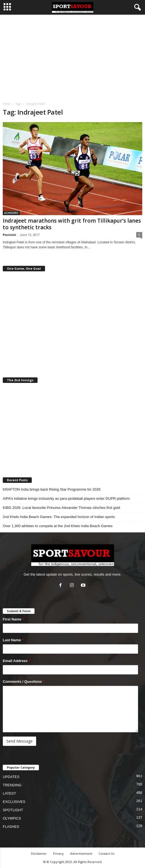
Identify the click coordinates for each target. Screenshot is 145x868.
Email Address (16, 661)
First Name (13, 619)
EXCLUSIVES (14, 802)
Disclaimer (39, 853)
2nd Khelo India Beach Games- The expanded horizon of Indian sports (59, 517)
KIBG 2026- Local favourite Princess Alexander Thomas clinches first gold (61, 508)
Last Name (13, 640)
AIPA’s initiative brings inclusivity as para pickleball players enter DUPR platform (66, 499)
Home (6, 104)
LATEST (9, 793)
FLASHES (11, 827)
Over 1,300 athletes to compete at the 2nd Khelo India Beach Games (58, 526)
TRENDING (12, 785)
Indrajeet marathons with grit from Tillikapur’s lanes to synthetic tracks (72, 224)
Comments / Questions (23, 682)
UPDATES (11, 777)
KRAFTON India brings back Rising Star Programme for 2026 (52, 489)
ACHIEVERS (11, 213)
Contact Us (106, 853)
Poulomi (9, 235)
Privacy (58, 853)
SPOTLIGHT (13, 810)
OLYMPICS (12, 818)
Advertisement (81, 853)
